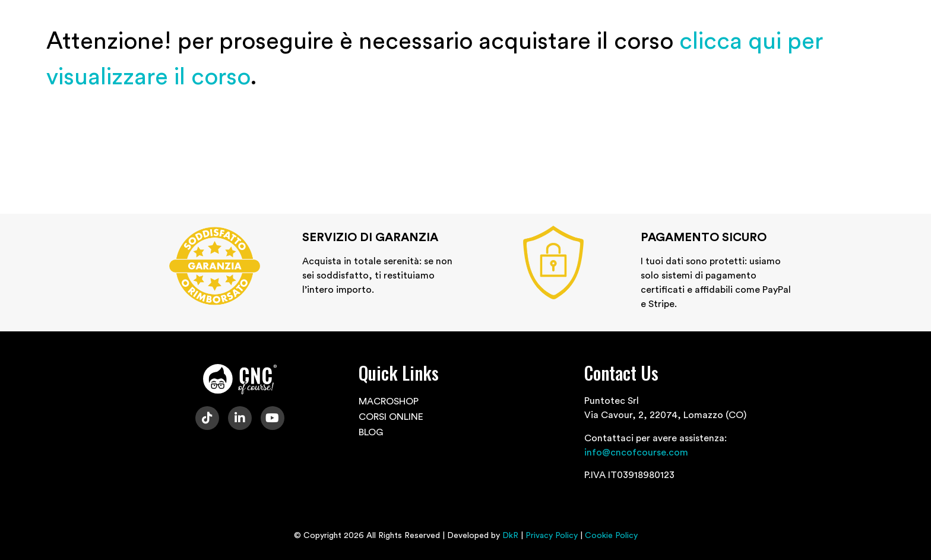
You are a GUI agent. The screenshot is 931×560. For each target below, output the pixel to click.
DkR (510, 536)
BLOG (371, 432)
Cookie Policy (611, 536)
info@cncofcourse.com (636, 453)
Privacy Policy (552, 536)
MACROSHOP (389, 401)
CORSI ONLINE (391, 417)
